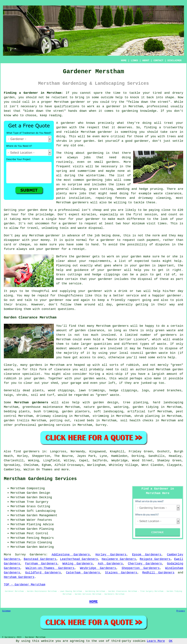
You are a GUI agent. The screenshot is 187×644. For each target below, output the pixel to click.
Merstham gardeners (31, 402)
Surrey (101, 425)
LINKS (134, 61)
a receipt (77, 249)
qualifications (67, 106)
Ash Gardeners (110, 564)
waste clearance (167, 193)
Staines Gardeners (121, 573)
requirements (99, 261)
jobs (87, 157)
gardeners (80, 202)
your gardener (52, 300)
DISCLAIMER (174, 61)
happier (159, 296)
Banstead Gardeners (40, 559)
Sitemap (6, 611)
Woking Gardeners (77, 564)
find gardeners (27, 452)
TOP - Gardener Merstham (24, 585)
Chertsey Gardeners (145, 564)
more (65, 470)
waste (82, 228)
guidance (81, 270)
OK (171, 641)
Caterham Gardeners (83, 573)
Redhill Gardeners (158, 573)
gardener (68, 123)
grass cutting (101, 189)
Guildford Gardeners (43, 573)
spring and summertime (76, 171)
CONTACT (158, 61)
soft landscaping (108, 411)
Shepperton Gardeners (141, 568)
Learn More (156, 641)
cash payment (148, 240)
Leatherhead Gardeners (79, 559)
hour (126, 224)
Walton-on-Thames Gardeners (50, 568)
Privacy (181, 611)
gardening (94, 180)
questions (66, 309)
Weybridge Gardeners (98, 568)
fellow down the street (148, 102)
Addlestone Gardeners (71, 555)
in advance (71, 236)
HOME (124, 61)
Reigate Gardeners (155, 559)
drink (123, 291)
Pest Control (37, 533)
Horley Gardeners (111, 555)
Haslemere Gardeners (119, 559)
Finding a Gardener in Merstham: (33, 93)
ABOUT (146, 61)
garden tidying (146, 407)
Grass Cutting (38, 506)
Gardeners (38, 555)
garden (9, 97)
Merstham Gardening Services (40, 479)
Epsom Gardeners (147, 555)
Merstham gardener (96, 132)
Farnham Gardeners (41, 564)
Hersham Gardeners (19, 577)
